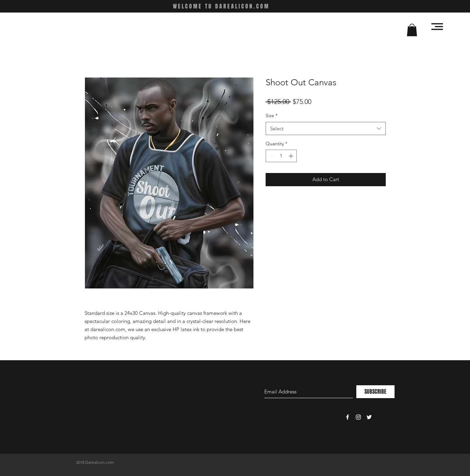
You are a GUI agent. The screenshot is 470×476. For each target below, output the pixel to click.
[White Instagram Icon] (358, 417)
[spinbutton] (281, 156)
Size (272, 115)
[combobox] (326, 128)
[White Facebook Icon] (348, 417)
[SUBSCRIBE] (375, 392)
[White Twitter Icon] (369, 417)
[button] (412, 30)
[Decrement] (271, 156)
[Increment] (292, 156)
